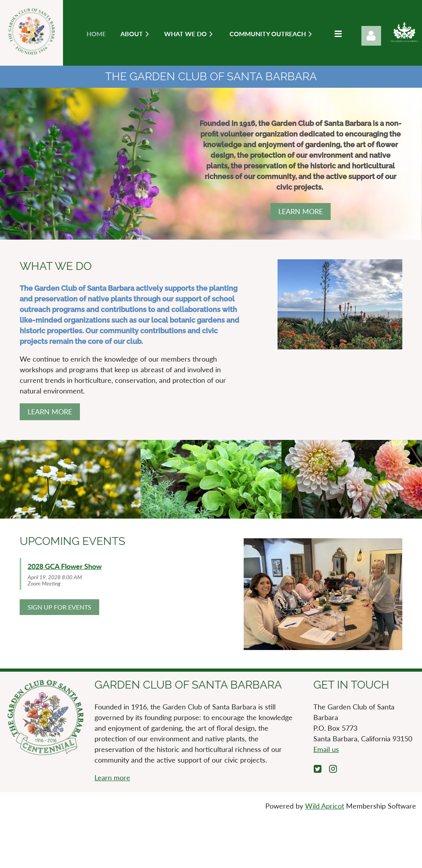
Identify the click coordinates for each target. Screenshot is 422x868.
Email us (326, 749)
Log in (371, 36)
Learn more (112, 778)
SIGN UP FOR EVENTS (59, 607)
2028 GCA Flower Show (65, 566)
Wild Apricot (325, 806)
